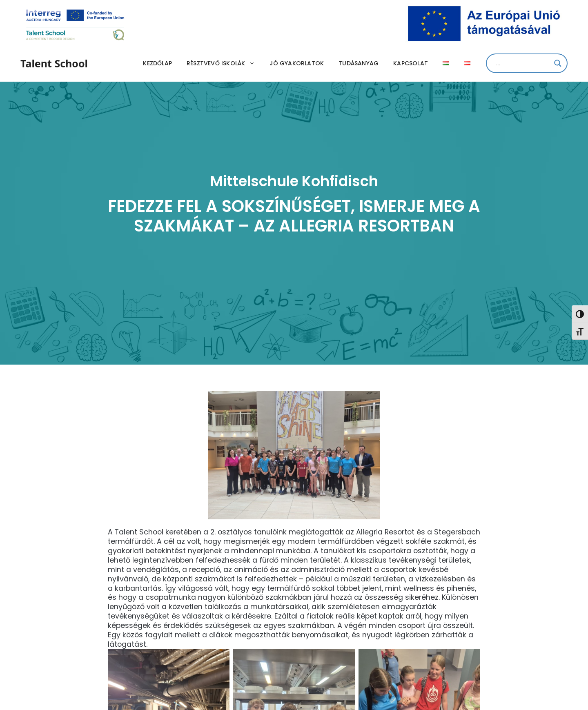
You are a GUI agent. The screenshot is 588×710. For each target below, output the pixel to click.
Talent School (54, 63)
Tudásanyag (359, 63)
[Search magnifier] (558, 63)
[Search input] (523, 63)
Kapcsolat (411, 63)
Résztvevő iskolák (224, 63)
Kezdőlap (157, 63)
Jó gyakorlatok (297, 63)
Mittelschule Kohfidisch (294, 181)
